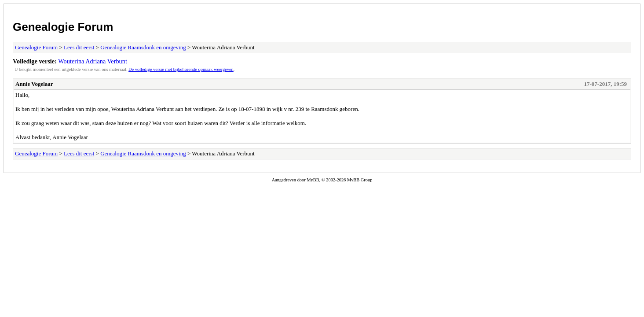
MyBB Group (360, 180)
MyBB (313, 180)
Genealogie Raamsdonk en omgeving (143, 47)
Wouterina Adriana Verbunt (93, 61)
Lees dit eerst (79, 47)
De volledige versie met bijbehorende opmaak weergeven (181, 69)
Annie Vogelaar (34, 84)
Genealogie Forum (63, 27)
